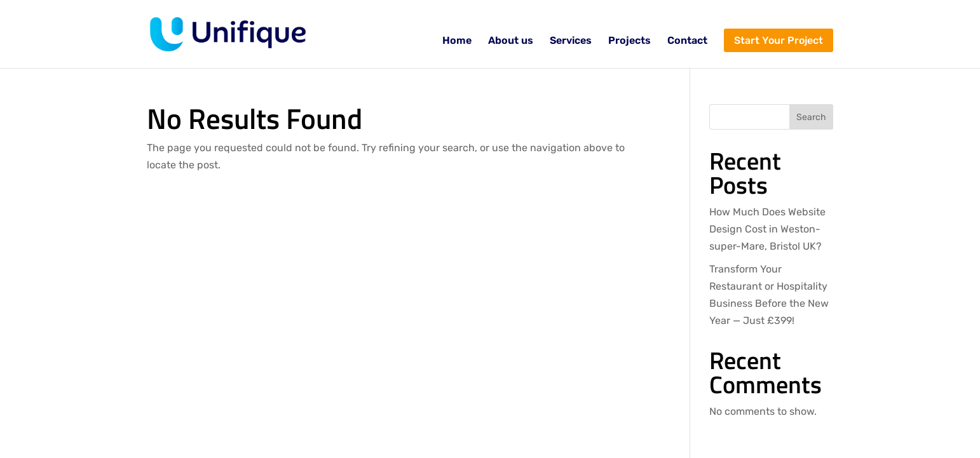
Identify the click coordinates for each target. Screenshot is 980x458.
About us (511, 41)
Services (571, 41)
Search (811, 117)
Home (457, 41)
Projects (630, 41)
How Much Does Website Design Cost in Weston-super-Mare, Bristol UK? (767, 229)
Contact (687, 41)
